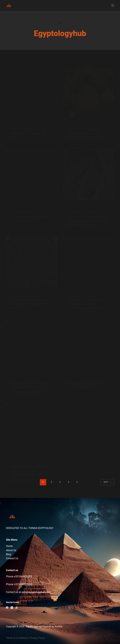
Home (9, 546)
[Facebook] (7, 608)
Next (107, 482)
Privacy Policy (37, 638)
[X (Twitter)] (12, 608)
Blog (8, 554)
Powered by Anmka (52, 627)
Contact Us (12, 558)
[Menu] (113, 5)
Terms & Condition (16, 638)
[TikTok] (16, 608)
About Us (11, 550)
